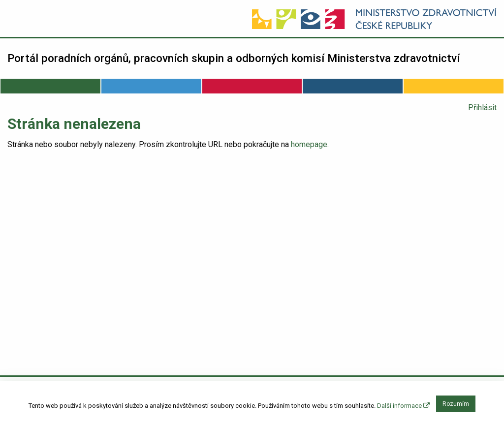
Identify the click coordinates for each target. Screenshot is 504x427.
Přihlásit (482, 107)
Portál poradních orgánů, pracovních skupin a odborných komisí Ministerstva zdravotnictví (234, 58)
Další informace (403, 406)
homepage (309, 144)
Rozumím (456, 404)
